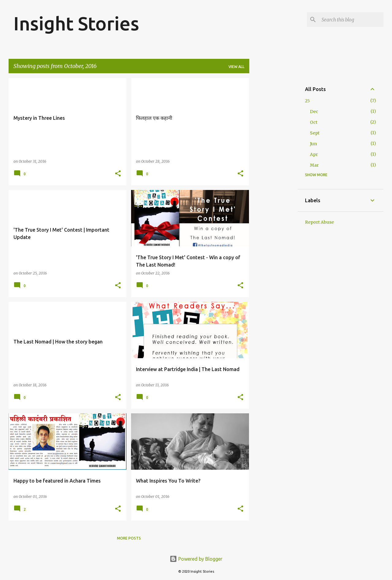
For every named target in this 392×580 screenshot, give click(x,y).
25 (307, 101)
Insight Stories (76, 23)
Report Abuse (319, 222)
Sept (315, 133)
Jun (313, 144)
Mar (314, 165)
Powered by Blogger (196, 559)
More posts (129, 538)
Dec (314, 112)
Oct (314, 122)
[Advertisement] (273, 170)
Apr (314, 154)
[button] (118, 174)
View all (236, 67)
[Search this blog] (351, 20)
